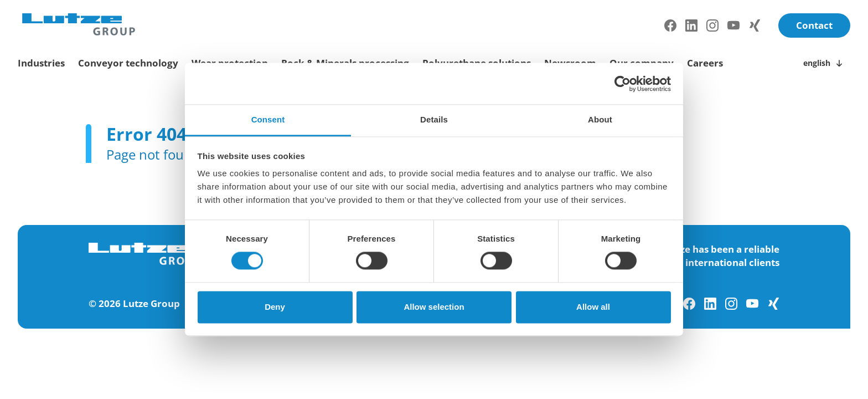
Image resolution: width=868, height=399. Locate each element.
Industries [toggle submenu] (41, 63)
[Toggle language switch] (825, 63)
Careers (705, 63)
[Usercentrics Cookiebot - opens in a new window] (622, 84)
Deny (275, 307)
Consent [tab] (268, 119)
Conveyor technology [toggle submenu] (128, 63)
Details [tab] (434, 119)
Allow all (593, 307)
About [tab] (600, 119)
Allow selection (434, 307)
